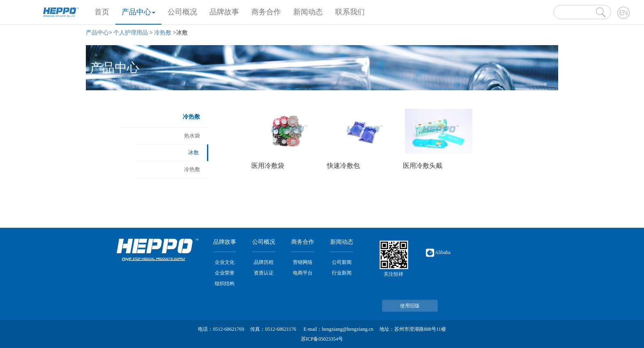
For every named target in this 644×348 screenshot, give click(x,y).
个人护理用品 (131, 33)
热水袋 (192, 136)
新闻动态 (308, 12)
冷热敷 (163, 33)
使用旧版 (410, 306)
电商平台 (303, 273)
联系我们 (350, 12)
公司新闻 (342, 262)
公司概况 (182, 12)
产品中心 (138, 12)
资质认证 (264, 273)
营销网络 (303, 262)
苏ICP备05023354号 (322, 339)
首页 (105, 11)
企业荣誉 (225, 273)
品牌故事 (224, 12)
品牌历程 (264, 262)
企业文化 (225, 262)
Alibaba (438, 252)
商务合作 (266, 12)
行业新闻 (342, 273)
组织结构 (225, 284)
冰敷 (193, 152)
